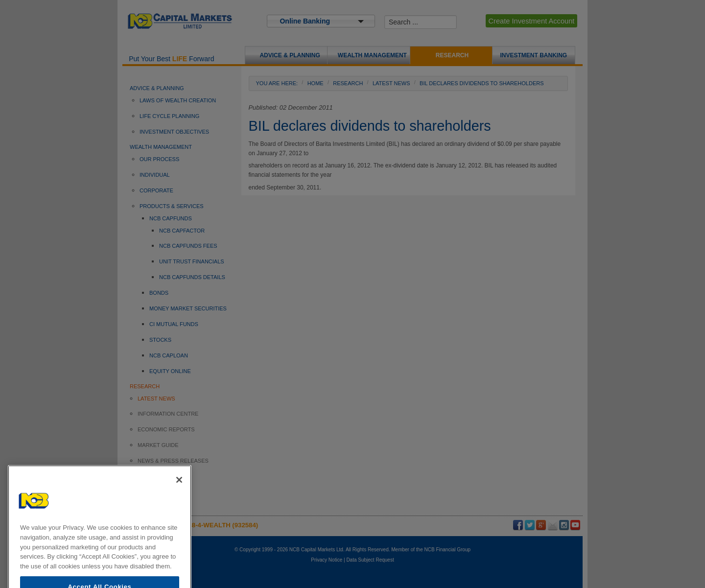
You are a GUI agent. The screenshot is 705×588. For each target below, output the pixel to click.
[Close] (179, 494)
